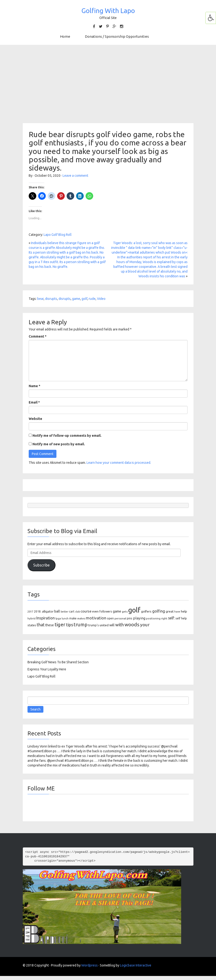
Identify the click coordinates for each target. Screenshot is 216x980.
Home (65, 36)
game (76, 299)
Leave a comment (75, 176)
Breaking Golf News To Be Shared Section (58, 662)
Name (34, 386)
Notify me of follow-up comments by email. (67, 436)
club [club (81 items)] (78, 612)
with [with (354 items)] (119, 625)
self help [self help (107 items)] (181, 618)
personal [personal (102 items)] (120, 618)
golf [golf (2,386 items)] (134, 610)
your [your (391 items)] (145, 625)
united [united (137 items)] (104, 625)
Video (101, 299)
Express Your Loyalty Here (47, 669)
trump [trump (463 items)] (81, 625)
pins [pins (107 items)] (130, 618)
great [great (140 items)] (170, 611)
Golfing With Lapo (108, 11)
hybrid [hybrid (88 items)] (32, 618)
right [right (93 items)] (164, 618)
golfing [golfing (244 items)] (159, 611)
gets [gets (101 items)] (125, 611)
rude (92, 299)
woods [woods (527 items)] (132, 624)
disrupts (51, 299)
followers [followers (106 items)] (106, 611)
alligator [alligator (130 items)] (48, 611)
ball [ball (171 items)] (57, 611)
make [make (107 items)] (73, 618)
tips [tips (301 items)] (70, 625)
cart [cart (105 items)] (72, 611)
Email (34, 402)
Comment (38, 336)
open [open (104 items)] (110, 618)
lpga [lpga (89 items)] (58, 618)
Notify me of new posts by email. (59, 444)
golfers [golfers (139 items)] (146, 611)
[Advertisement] (108, 84)
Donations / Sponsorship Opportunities (117, 36)
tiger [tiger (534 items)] (60, 624)
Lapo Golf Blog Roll (58, 235)
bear (40, 299)
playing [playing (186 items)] (139, 618)
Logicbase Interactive (136, 965)
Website (35, 419)
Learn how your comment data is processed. (119, 463)
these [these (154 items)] (50, 625)
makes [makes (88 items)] (81, 618)
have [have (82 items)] (177, 612)
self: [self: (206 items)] (171, 618)
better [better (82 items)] (64, 612)
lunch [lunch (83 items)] (65, 618)
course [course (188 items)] (86, 611)
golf (84, 299)
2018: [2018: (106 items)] (38, 611)
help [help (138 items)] (184, 611)
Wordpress (90, 965)
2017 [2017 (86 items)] (30, 612)
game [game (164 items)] (117, 611)
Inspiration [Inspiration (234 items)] (46, 618)
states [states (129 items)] (32, 625)
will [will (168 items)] (112, 625)
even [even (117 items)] (95, 611)
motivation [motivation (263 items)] (96, 618)
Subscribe (41, 565)
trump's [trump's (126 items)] (94, 625)
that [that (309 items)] (41, 625)
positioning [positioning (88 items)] (153, 618)
